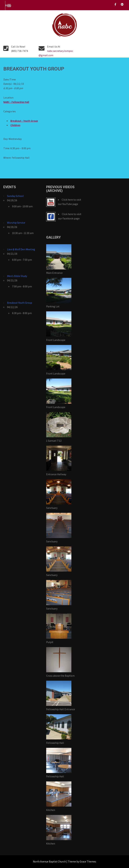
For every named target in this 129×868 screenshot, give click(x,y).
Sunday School (15, 196)
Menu (8, 5)
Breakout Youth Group (20, 303)
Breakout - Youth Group (24, 121)
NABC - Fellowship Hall (16, 102)
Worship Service (16, 223)
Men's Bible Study (17, 276)
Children (15, 125)
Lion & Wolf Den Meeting (21, 249)
